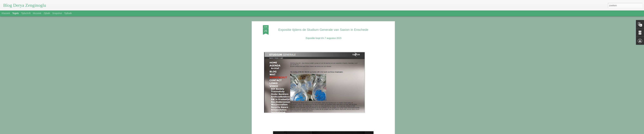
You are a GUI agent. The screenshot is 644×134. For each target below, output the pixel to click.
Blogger (342, 132)
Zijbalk (47, 13)
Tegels (15, 13)
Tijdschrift (26, 13)
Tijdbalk (68, 13)
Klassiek (6, 13)
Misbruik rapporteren (354, 132)
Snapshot (57, 13)
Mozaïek (37, 13)
